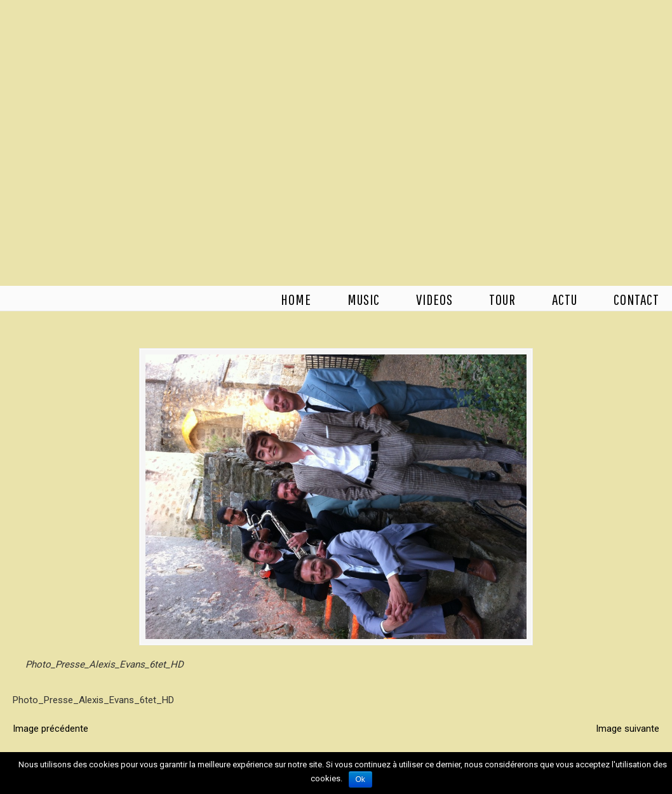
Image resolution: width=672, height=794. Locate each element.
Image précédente (50, 729)
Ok (360, 779)
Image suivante (628, 729)
